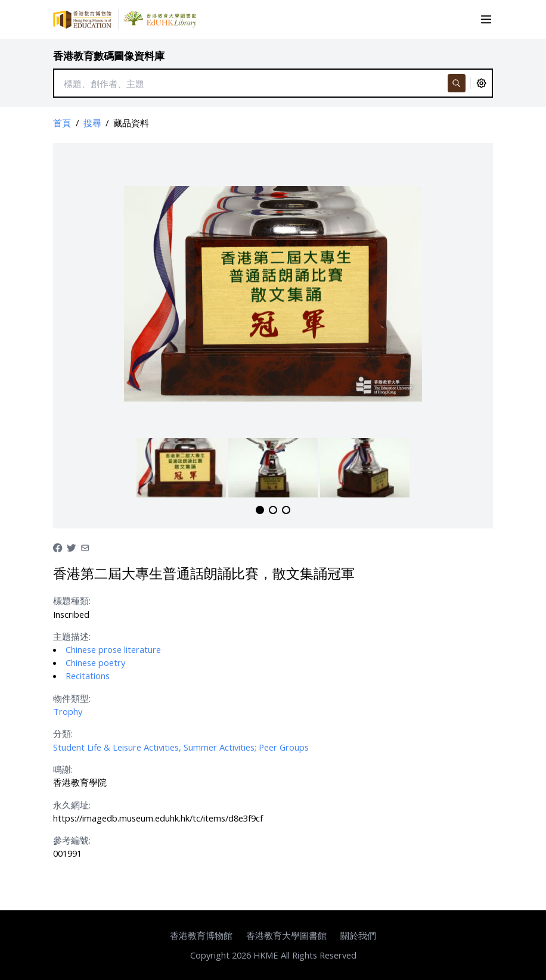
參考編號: (72, 840)
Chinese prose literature (113, 649)
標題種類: (72, 601)
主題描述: (72, 636)
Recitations (88, 676)
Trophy (68, 711)
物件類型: (72, 698)
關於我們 (358, 935)
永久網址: (72, 805)
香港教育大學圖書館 (286, 935)
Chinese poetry (95, 662)
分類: (63, 733)
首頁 (62, 123)
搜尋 (92, 123)
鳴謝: (63, 769)
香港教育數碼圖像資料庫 (109, 56)
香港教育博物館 (201, 935)
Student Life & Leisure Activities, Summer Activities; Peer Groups (181, 747)
